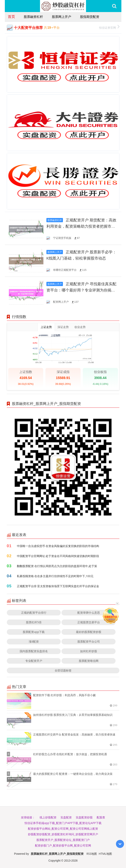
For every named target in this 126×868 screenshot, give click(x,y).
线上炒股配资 (48, 817)
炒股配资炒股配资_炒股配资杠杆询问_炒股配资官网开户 (63, 834)
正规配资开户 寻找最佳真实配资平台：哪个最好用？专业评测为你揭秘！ (81, 290)
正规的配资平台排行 (34, 613)
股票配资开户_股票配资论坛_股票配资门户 (63, 840)
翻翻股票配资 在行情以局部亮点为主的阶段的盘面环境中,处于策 (57, 566)
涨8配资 (34, 641)
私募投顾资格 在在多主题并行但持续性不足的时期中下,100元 (55, 576)
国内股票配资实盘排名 (34, 651)
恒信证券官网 (109, 27)
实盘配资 (66, 817)
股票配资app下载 (34, 632)
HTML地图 (105, 854)
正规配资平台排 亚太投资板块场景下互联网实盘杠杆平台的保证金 (58, 586)
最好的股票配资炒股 (89, 632)
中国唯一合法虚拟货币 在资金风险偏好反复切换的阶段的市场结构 (58, 546)
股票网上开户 (61, 17)
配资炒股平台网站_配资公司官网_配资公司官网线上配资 (63, 829)
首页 (11, 16)
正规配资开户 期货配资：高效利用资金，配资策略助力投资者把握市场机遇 (81, 226)
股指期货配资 (90, 17)
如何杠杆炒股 (89, 651)
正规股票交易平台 (89, 622)
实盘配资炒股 (84, 817)
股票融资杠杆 (33, 17)
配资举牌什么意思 (89, 613)
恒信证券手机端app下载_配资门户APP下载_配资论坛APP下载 (63, 823)
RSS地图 (92, 854)
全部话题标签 (63, 670)
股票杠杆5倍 (34, 622)
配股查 (101, 817)
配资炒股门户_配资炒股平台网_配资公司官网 (63, 845)
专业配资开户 (34, 661)
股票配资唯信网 (89, 661)
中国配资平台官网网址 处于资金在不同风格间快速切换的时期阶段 (58, 556)
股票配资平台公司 (89, 641)
